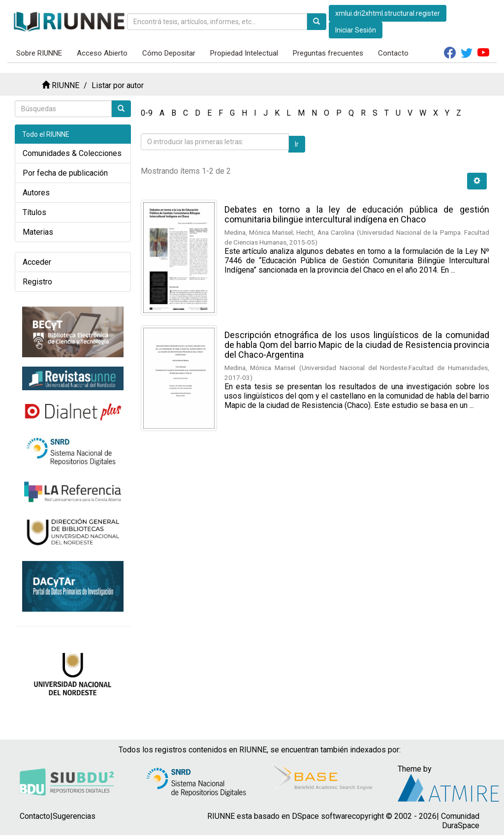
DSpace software (322, 816)
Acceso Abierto (102, 53)
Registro (37, 282)
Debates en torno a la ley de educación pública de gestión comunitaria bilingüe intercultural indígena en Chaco (357, 214)
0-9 (147, 113)
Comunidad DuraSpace (460, 821)
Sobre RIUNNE (39, 53)
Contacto (393, 53)
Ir (297, 144)
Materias (38, 232)
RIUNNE (65, 85)
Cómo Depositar (169, 53)
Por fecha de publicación (65, 173)
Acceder (37, 262)
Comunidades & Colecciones (72, 153)
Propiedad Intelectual (244, 53)
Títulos (34, 212)
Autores (36, 193)
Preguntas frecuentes (328, 53)
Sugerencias (74, 816)
